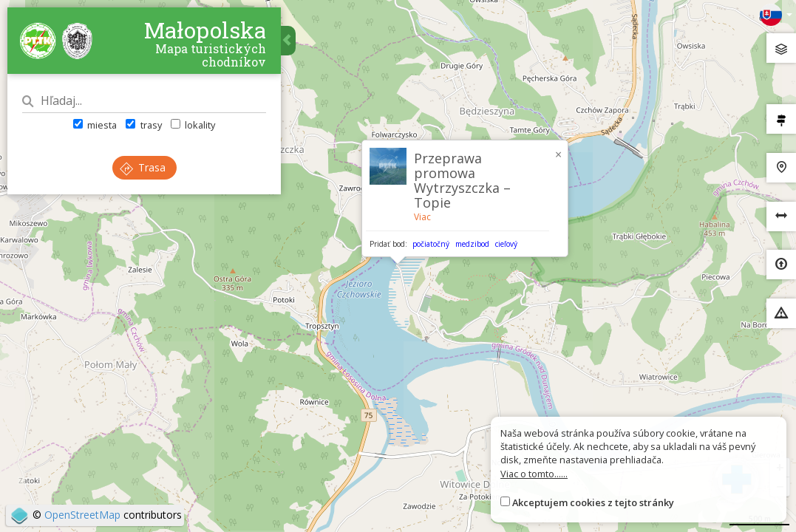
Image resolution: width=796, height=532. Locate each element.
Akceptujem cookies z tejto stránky (593, 502)
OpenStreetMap (82, 515)
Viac (422, 217)
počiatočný (431, 244)
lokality (193, 125)
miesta (95, 125)
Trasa (143, 167)
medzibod (472, 244)
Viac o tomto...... (534, 474)
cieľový (506, 244)
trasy (143, 125)
